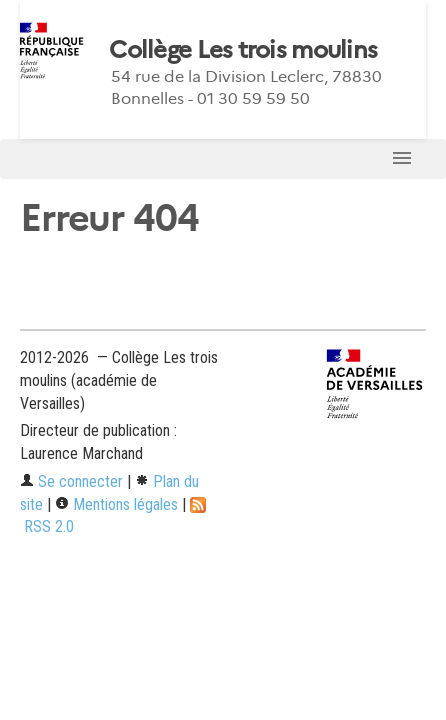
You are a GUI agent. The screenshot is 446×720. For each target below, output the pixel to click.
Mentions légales (116, 504)
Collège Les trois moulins (243, 50)
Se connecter (71, 481)
